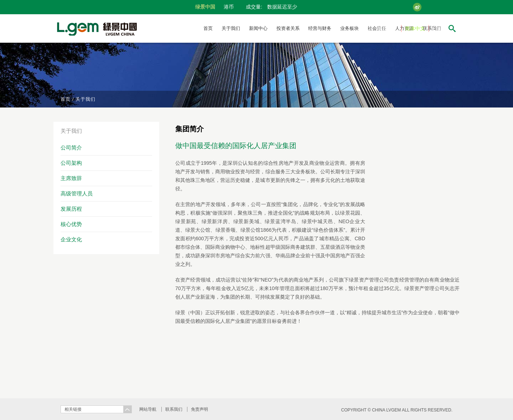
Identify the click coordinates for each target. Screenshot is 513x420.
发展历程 (71, 209)
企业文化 (71, 239)
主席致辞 (71, 178)
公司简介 (71, 148)
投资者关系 (288, 28)
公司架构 (71, 163)
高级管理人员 (77, 193)
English (441, 28)
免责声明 (199, 409)
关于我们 (231, 28)
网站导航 (148, 409)
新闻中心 (258, 28)
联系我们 (174, 409)
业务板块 (349, 28)
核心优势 (71, 224)
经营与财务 (320, 28)
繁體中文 (388, 28)
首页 (208, 28)
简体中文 (415, 28)
